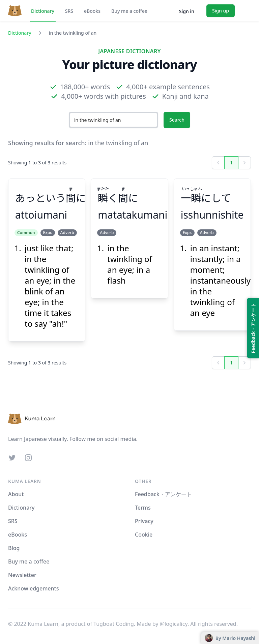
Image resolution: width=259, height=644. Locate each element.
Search (177, 120)
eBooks (92, 11)
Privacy (144, 521)
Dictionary (43, 11)
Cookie (144, 535)
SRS (69, 11)
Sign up (221, 11)
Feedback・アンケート (163, 494)
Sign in (187, 11)
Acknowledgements (33, 588)
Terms (143, 508)
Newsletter (22, 575)
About (16, 494)
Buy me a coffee (129, 11)
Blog (14, 548)
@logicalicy (174, 624)
